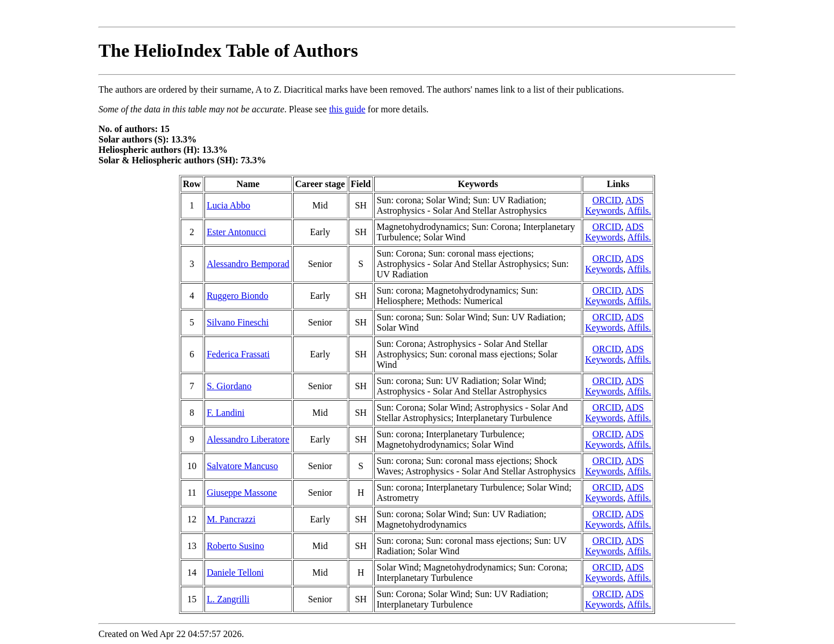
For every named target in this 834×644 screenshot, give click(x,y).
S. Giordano (229, 386)
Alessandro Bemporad (248, 264)
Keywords (604, 211)
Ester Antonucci (237, 232)
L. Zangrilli (228, 599)
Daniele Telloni (235, 572)
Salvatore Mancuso (242, 466)
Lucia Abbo (228, 205)
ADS (635, 200)
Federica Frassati (238, 354)
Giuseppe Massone (242, 493)
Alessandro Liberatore (248, 439)
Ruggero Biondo (237, 296)
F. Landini (226, 413)
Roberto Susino (235, 546)
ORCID (607, 200)
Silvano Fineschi (238, 322)
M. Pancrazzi (231, 519)
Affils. (639, 211)
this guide (347, 109)
